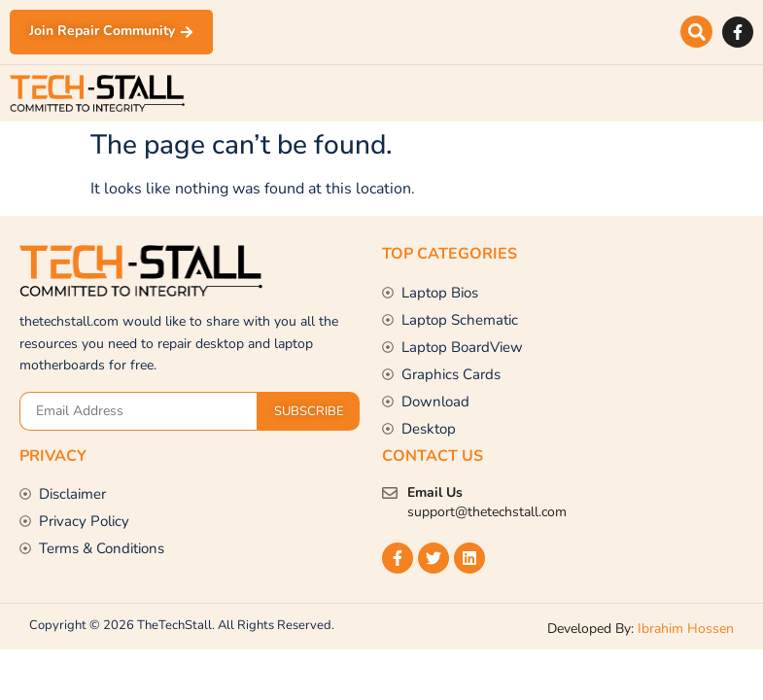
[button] (696, 33)
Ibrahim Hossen (686, 629)
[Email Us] (390, 493)
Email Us (435, 492)
